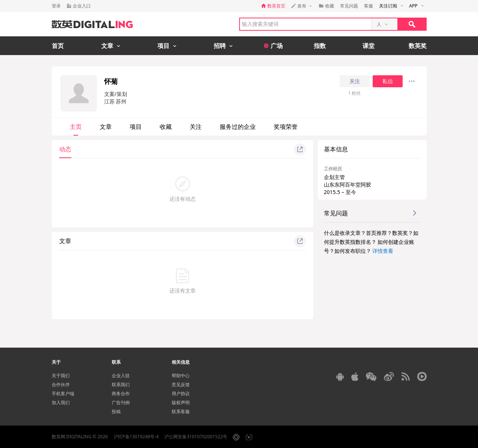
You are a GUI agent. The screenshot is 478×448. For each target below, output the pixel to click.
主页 (76, 127)
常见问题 (349, 6)
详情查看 (383, 251)
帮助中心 (181, 376)
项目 (136, 127)
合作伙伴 (61, 385)
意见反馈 (181, 385)
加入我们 (61, 402)
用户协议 (181, 393)
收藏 (166, 127)
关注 (355, 81)
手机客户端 (63, 393)
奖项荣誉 (286, 127)
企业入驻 (121, 376)
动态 (65, 149)
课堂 (369, 46)
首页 (58, 46)
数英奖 (418, 46)
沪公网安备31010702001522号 (196, 437)
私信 (388, 81)
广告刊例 (121, 402)
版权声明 (181, 402)
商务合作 (121, 393)
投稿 (116, 411)
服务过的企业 (238, 127)
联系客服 (181, 411)
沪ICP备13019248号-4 (136, 437)
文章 (106, 127)
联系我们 (121, 385)
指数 (320, 46)
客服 (369, 6)
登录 (56, 6)
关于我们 (61, 376)
